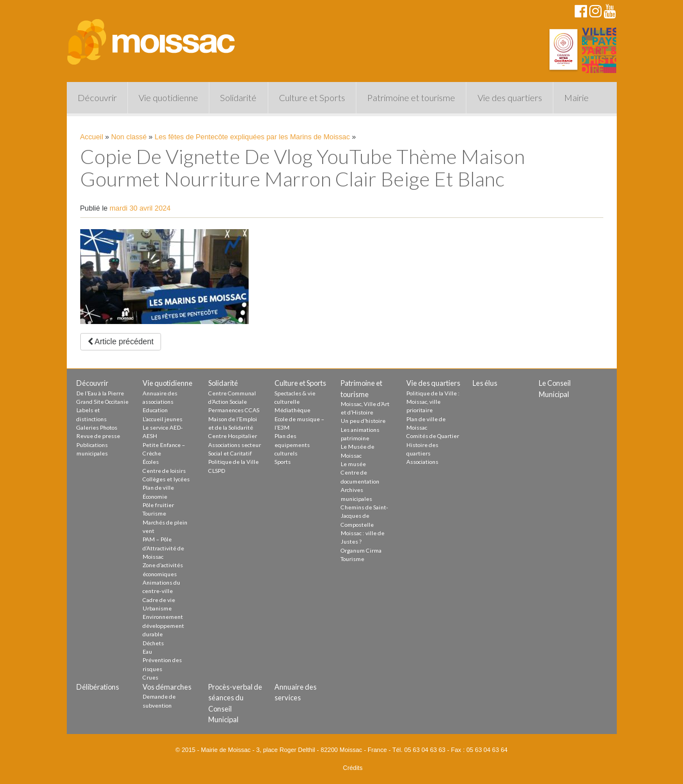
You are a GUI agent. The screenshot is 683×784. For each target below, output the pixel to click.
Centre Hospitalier (233, 436)
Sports (283, 462)
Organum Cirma (361, 550)
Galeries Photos (97, 427)
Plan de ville (158, 487)
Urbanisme (157, 608)
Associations (422, 462)
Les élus (485, 383)
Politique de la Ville (233, 462)
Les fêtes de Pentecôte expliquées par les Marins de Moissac (253, 137)
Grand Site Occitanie (102, 402)
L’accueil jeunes (162, 419)
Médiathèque (292, 410)
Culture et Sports (312, 97)
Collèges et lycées (166, 479)
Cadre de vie (159, 600)
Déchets (153, 643)
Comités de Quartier (433, 436)
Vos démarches (167, 687)
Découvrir (97, 97)
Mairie (576, 97)
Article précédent (121, 341)
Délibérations (98, 687)
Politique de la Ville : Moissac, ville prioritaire (433, 402)
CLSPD (217, 471)
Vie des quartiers (510, 97)
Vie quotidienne (168, 97)
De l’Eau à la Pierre (100, 393)
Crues (150, 677)
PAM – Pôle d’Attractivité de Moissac (163, 548)
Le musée (353, 464)
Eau (147, 651)
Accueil (92, 137)
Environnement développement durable (163, 625)
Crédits (353, 768)
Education (155, 410)
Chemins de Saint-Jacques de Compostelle (365, 516)
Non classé (129, 137)
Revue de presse (98, 436)
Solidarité (238, 97)
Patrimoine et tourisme (411, 97)
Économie (155, 496)
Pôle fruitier (158, 505)
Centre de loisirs (164, 471)
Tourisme (154, 513)
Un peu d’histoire (363, 421)
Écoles (151, 462)
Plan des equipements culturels (292, 445)
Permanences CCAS (234, 410)
